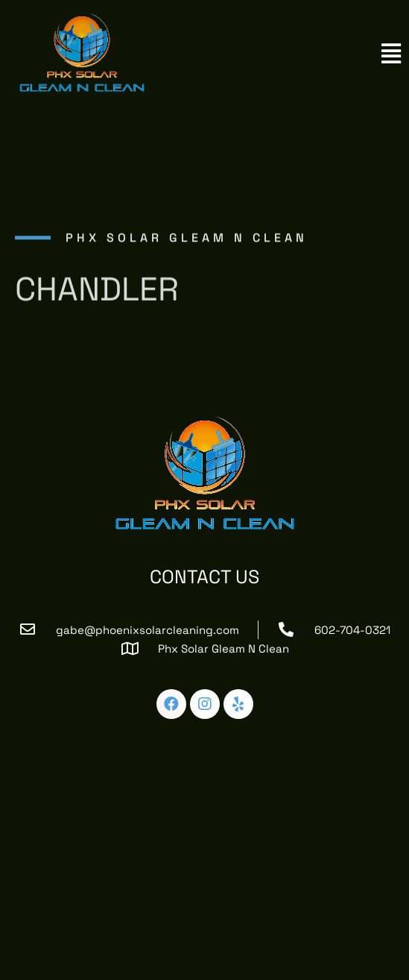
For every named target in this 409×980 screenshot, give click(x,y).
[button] (391, 54)
